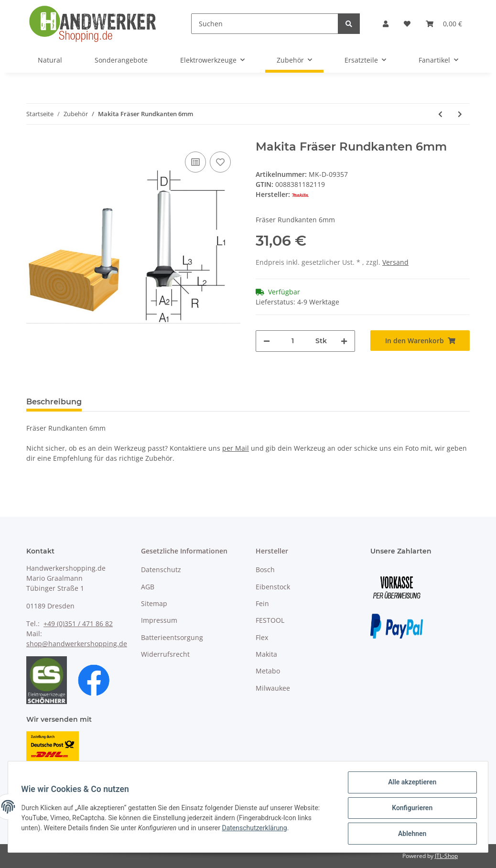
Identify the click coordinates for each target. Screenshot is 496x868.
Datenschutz (161, 570)
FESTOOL (270, 620)
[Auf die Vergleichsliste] (195, 162)
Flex (262, 637)
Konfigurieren (410, 809)
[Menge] (293, 341)
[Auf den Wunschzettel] (220, 162)
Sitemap (154, 603)
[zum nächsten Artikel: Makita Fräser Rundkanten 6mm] (460, 114)
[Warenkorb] (444, 24)
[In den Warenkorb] (420, 341)
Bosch (265, 570)
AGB (148, 587)
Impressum (159, 620)
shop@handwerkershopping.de (77, 644)
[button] (386, 24)
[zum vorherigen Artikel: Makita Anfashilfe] (440, 114)
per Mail (236, 448)
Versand (395, 262)
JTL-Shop (446, 856)
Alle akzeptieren (410, 784)
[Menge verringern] (267, 341)
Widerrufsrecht (165, 654)
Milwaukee (273, 688)
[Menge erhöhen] (344, 341)
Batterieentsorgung (172, 637)
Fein (262, 603)
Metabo (268, 671)
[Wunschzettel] (407, 24)
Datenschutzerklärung (257, 829)
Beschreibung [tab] (54, 402)
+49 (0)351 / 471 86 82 (78, 624)
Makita (266, 654)
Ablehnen (410, 834)
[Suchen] (265, 24)
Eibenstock (273, 587)
